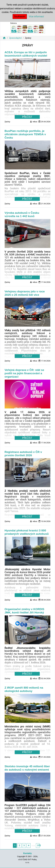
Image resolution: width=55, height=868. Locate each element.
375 (38, 845)
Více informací (36, 17)
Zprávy (7, 122)
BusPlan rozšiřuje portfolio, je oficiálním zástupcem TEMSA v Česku (25, 134)
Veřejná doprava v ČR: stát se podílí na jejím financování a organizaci (24, 373)
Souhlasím (20, 17)
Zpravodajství (15, 38)
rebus (34, 122)
